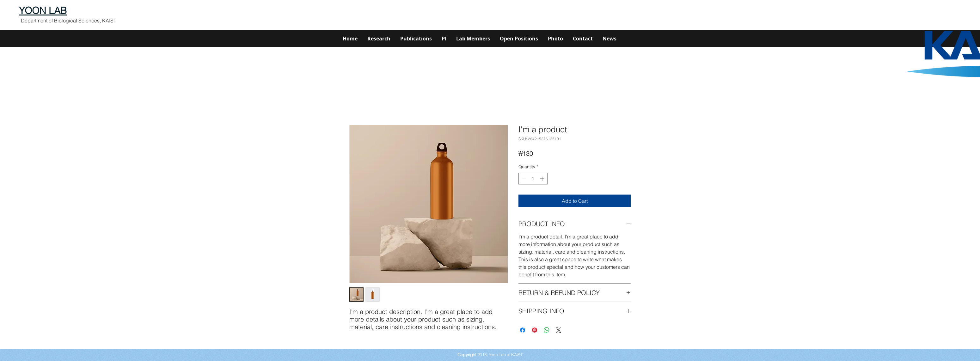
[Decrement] (523, 179)
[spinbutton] (533, 179)
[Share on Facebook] (523, 330)
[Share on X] (559, 330)
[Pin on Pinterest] (535, 330)
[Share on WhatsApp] (547, 330)
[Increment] (543, 179)
